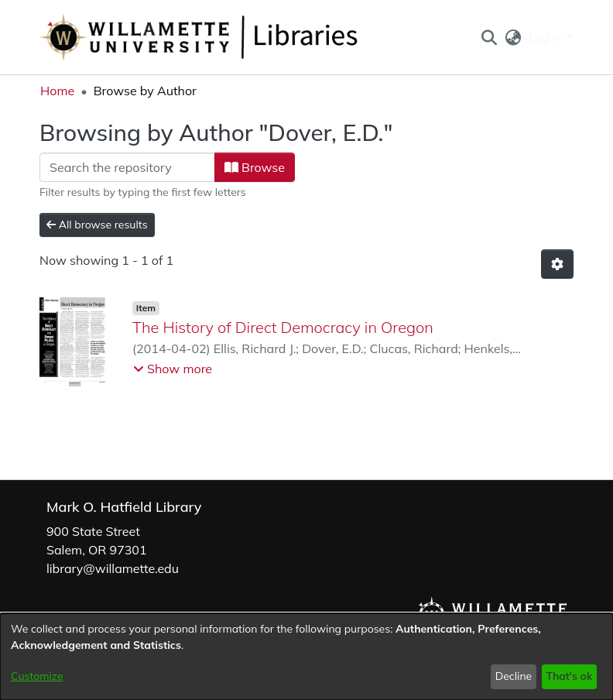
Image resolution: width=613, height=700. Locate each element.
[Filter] (127, 167)
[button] (489, 37)
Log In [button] (548, 37)
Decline (514, 676)
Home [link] (57, 91)
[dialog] (306, 657)
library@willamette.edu (113, 568)
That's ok (569, 676)
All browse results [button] (97, 225)
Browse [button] (255, 167)
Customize (37, 676)
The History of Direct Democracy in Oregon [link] (283, 327)
